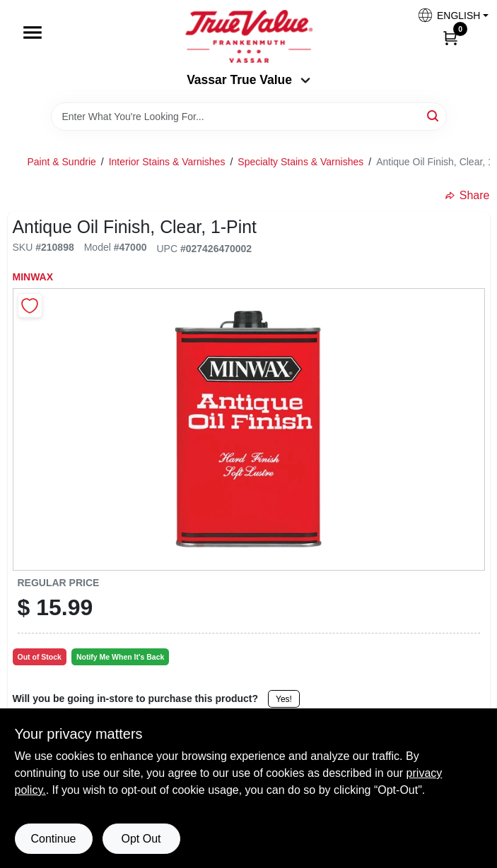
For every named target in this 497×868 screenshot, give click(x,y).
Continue (53, 839)
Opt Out (141, 839)
